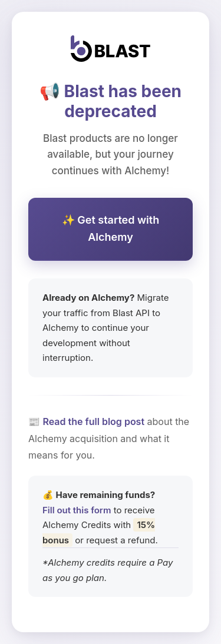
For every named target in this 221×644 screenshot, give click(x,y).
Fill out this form (77, 510)
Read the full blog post (94, 421)
